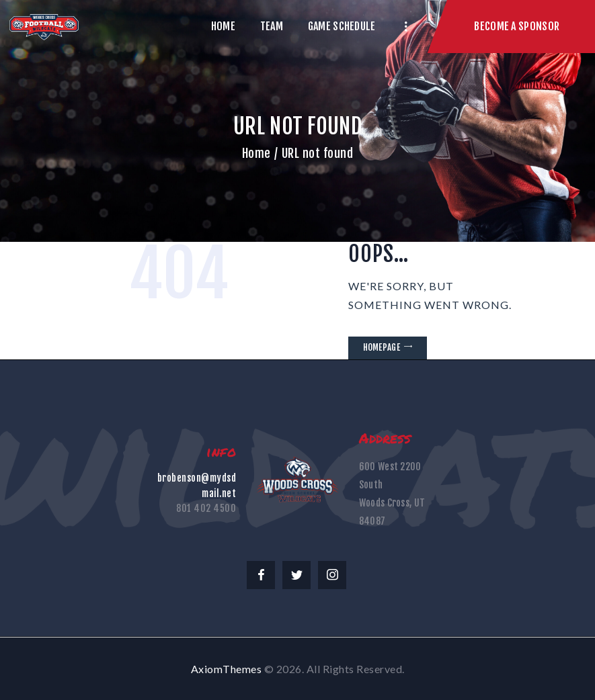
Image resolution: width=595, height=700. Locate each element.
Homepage (382, 347)
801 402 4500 (206, 508)
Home (256, 153)
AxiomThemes (227, 669)
